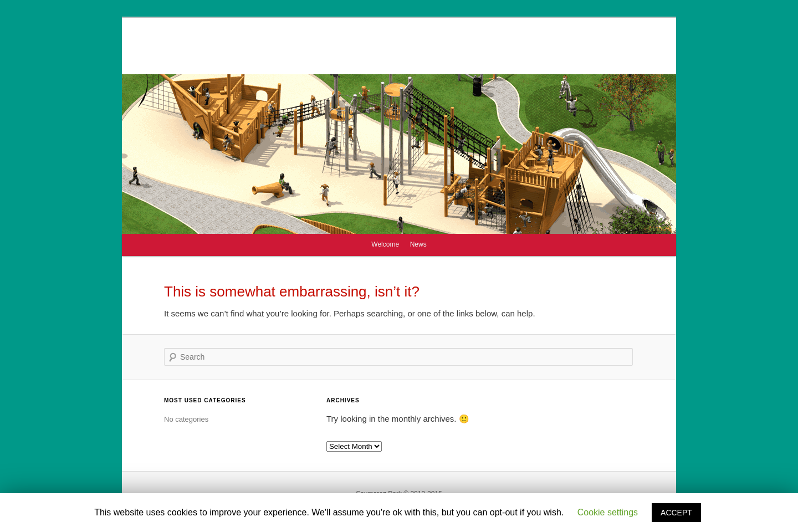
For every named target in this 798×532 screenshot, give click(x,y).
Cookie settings (608, 512)
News (418, 244)
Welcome (385, 244)
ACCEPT (676, 513)
